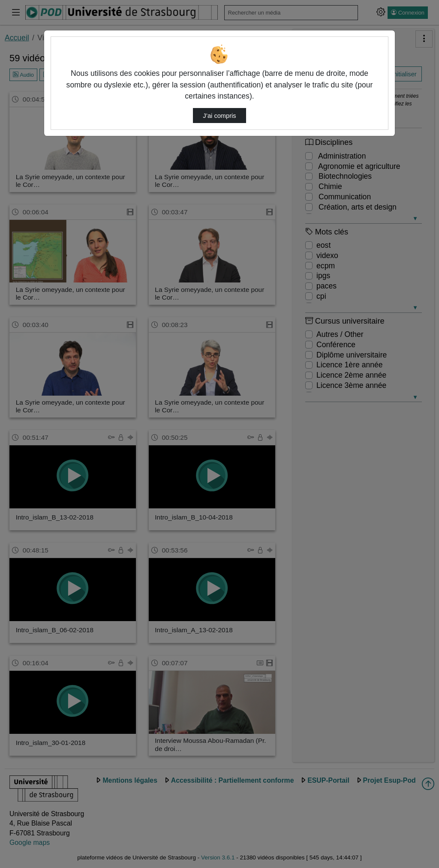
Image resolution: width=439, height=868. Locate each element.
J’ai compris (219, 116)
